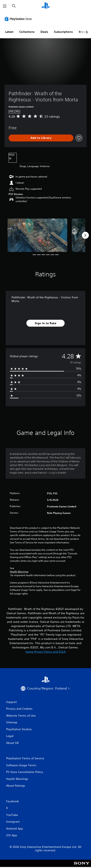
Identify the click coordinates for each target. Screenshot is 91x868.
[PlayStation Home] (46, 6)
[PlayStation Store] (19, 19)
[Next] (85, 235)
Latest (9, 32)
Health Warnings (19, 572)
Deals (44, 32)
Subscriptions (63, 32)
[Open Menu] (5, 6)
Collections (27, 32)
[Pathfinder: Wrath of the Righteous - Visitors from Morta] (37, 235)
